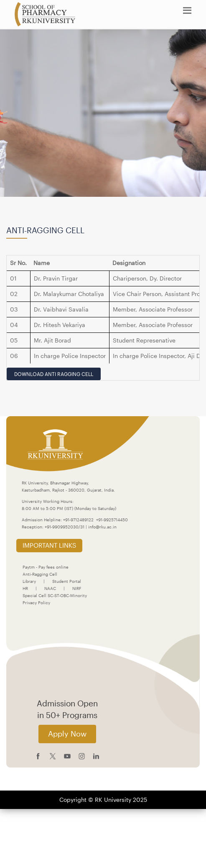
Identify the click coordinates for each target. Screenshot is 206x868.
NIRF (77, 588)
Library (29, 581)
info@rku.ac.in (102, 527)
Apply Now (67, 734)
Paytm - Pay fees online (46, 567)
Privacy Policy (36, 603)
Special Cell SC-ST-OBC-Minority (55, 595)
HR (25, 588)
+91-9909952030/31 (65, 527)
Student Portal (67, 581)
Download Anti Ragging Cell (54, 374)
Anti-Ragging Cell (40, 574)
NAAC (50, 588)
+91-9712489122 (78, 520)
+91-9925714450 (112, 520)
